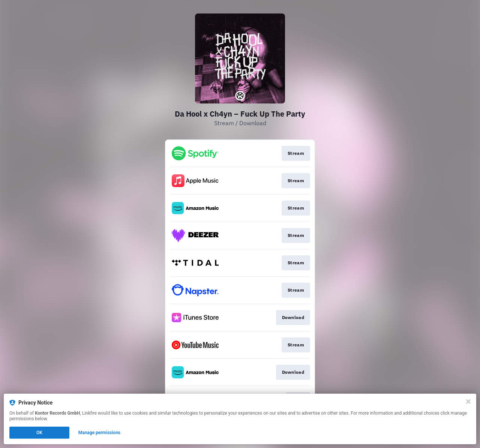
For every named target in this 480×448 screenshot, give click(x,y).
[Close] (468, 402)
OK (39, 433)
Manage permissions (100, 433)
